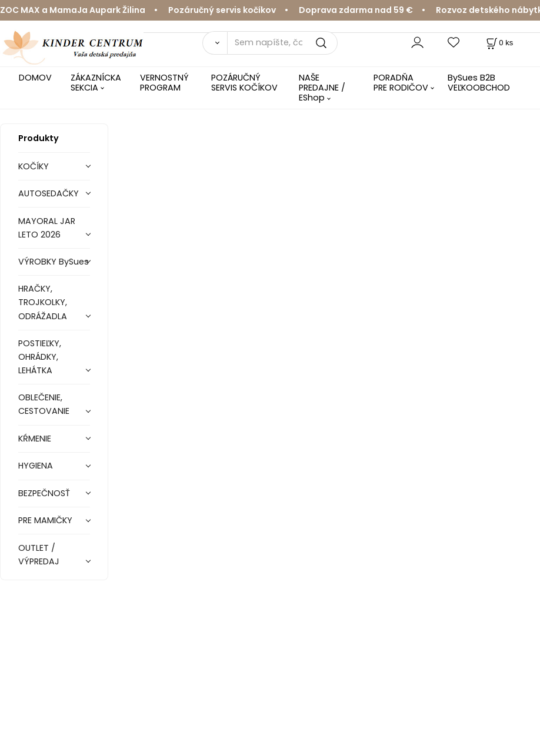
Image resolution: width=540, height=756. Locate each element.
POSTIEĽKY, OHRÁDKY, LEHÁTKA (40, 357)
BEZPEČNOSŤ (44, 493)
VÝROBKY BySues (54, 262)
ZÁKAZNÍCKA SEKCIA (96, 83)
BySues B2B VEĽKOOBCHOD (479, 83)
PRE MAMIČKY (45, 520)
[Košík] (499, 43)
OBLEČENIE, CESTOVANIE (44, 404)
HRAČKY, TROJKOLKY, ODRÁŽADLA (43, 302)
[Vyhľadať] (215, 43)
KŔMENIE (35, 439)
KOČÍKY (34, 166)
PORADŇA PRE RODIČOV (401, 83)
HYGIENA (36, 466)
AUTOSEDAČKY (49, 193)
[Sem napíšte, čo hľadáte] (282, 43)
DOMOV (35, 78)
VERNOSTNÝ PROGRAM (164, 83)
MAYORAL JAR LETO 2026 (47, 228)
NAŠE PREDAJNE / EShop (322, 88)
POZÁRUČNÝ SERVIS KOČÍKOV (244, 83)
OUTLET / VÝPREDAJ (39, 555)
